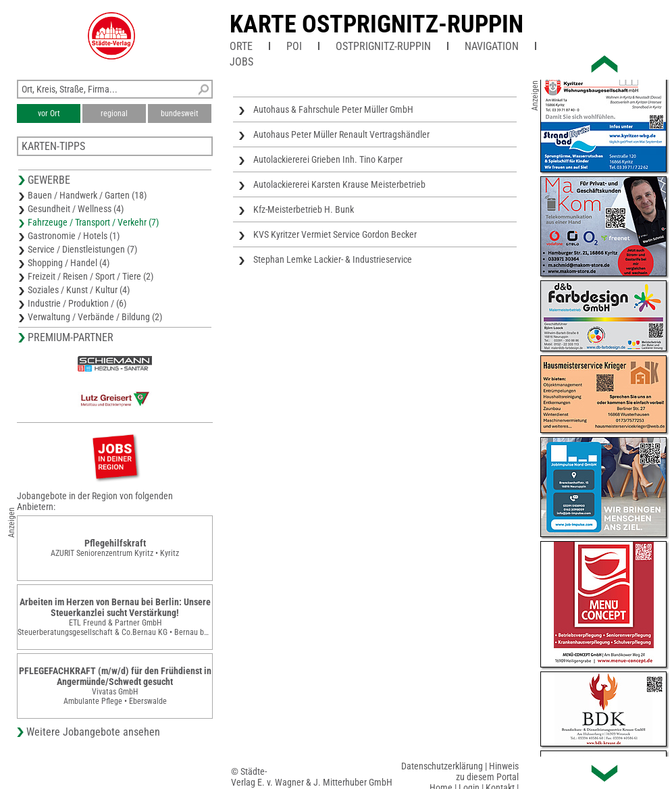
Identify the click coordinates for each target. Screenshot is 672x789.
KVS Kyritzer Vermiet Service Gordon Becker (335, 234)
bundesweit (180, 113)
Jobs (241, 62)
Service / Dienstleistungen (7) (82, 249)
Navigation (492, 46)
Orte (241, 46)
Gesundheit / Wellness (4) (76, 209)
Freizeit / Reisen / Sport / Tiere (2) (91, 276)
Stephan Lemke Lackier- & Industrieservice (333, 259)
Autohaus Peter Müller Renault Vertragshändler (341, 134)
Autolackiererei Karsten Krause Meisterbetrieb (339, 184)
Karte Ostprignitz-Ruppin (377, 24)
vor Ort (49, 113)
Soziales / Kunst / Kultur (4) (79, 290)
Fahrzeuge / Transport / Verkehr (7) (93, 222)
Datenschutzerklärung (442, 766)
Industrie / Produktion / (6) (77, 303)
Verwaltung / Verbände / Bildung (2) (95, 317)
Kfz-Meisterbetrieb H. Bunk (304, 209)
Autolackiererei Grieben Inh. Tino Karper (328, 159)
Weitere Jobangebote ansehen (93, 732)
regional (114, 113)
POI (294, 46)
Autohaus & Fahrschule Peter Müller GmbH (333, 109)
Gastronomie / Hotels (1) (74, 236)
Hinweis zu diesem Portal (487, 771)
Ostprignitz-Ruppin (383, 46)
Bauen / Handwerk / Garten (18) (87, 195)
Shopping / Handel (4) (69, 263)
